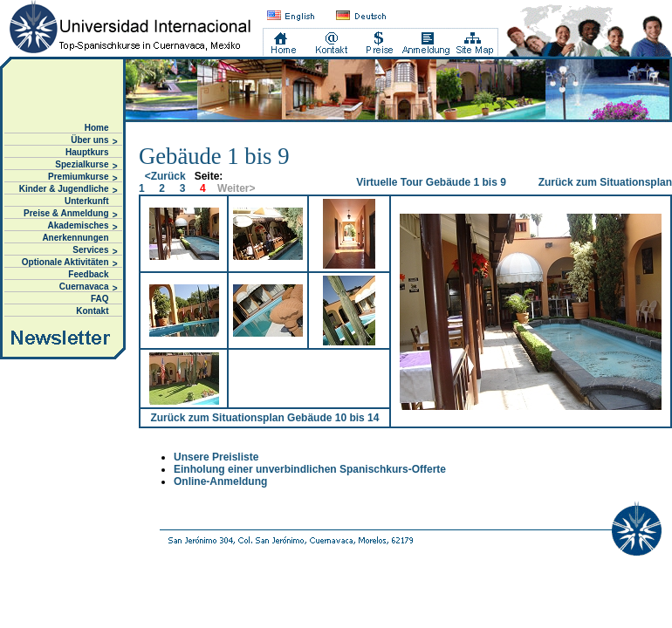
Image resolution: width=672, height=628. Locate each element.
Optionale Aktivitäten (70, 263)
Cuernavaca (89, 287)
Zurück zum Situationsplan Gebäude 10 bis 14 (264, 418)
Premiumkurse (82, 177)
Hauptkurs (87, 152)
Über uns (94, 141)
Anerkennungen (75, 238)
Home (97, 128)
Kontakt (92, 311)
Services (95, 251)
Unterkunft (87, 201)
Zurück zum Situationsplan (605, 182)
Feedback (88, 274)
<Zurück (165, 176)
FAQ (100, 299)
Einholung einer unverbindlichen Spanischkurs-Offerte (310, 469)
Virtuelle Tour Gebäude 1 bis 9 (431, 182)
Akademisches (82, 226)
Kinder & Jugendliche (69, 190)
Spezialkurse (86, 165)
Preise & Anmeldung (70, 214)
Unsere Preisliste (216, 457)
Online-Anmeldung (220, 481)
